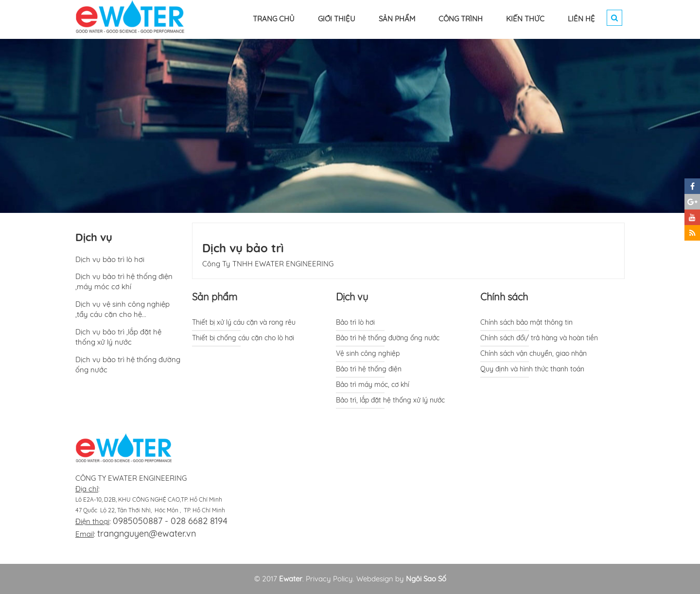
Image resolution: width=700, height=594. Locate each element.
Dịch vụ (352, 297)
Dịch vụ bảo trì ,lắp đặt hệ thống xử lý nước (118, 337)
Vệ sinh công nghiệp (368, 353)
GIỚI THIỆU (337, 19)
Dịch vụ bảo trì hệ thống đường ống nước (128, 365)
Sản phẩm (215, 297)
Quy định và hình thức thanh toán (532, 369)
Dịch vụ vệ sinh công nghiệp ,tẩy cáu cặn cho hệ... (122, 309)
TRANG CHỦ (274, 19)
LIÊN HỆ (581, 19)
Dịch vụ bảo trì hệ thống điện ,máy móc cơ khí (124, 281)
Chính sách (504, 297)
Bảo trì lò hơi (355, 322)
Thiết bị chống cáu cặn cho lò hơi (243, 338)
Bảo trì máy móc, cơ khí (373, 384)
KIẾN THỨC (525, 19)
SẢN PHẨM (397, 19)
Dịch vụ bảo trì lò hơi (110, 259)
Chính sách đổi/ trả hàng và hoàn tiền (539, 338)
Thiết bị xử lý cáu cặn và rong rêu (244, 322)
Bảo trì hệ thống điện (369, 369)
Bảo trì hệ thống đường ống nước (388, 338)
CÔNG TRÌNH (461, 19)
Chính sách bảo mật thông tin (526, 322)
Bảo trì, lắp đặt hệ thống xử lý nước (390, 400)
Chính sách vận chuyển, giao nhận (534, 353)
